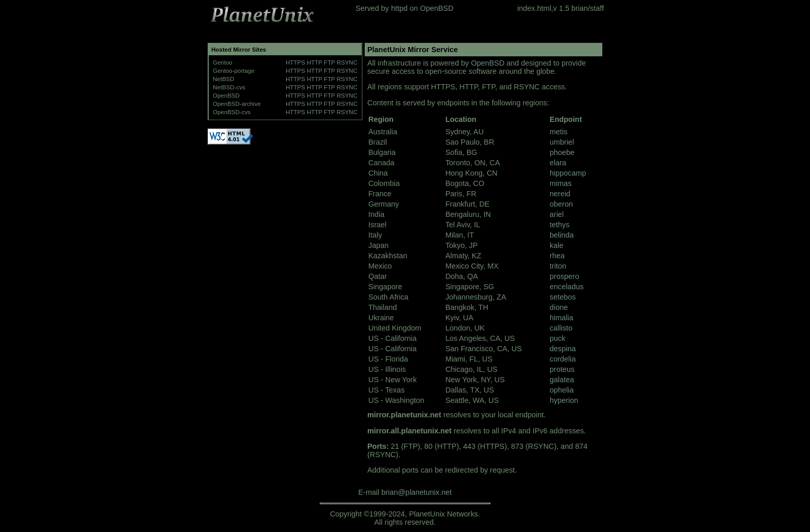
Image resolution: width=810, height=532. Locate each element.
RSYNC (347, 62)
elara (558, 163)
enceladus (567, 287)
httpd (399, 8)
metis (558, 132)
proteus (562, 369)
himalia (562, 318)
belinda (562, 235)
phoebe (562, 152)
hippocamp (568, 173)
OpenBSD (437, 8)
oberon (561, 204)
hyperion (564, 400)
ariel (557, 214)
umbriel (562, 142)
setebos (563, 297)
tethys (559, 225)
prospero (564, 276)
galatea (562, 380)
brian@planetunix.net (416, 492)
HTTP (315, 62)
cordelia (563, 359)
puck (557, 338)
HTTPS (295, 62)
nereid (560, 194)
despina (563, 349)
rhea (557, 256)
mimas (560, 183)
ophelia (562, 390)
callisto (561, 328)
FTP (330, 62)
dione (559, 307)
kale (556, 245)
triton (558, 266)
